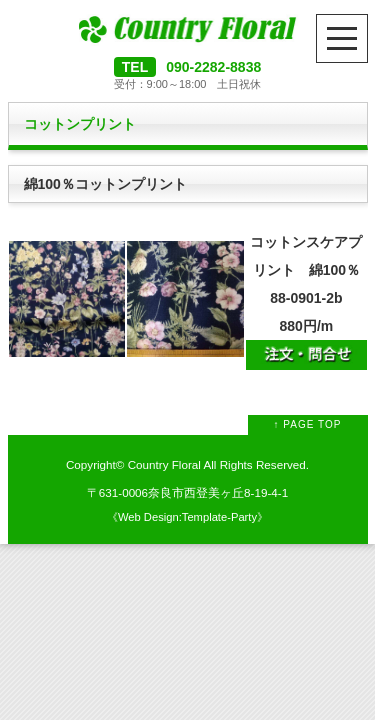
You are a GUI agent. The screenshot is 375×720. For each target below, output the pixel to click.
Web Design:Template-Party (187, 517)
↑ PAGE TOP (308, 424)
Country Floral (164, 464)
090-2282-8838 (213, 67)
